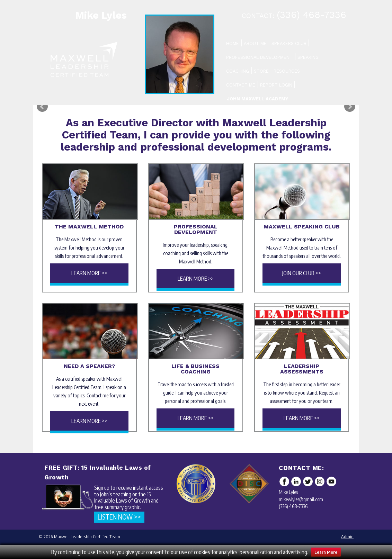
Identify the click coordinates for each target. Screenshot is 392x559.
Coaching (238, 71)
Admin (347, 537)
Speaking (308, 57)
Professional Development (259, 57)
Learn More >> (89, 273)
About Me (255, 43)
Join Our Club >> (302, 273)
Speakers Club (289, 43)
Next (350, 107)
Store (261, 71)
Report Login (276, 85)
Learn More (326, 552)
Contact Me (241, 85)
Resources (287, 71)
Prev (42, 107)
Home (233, 43)
